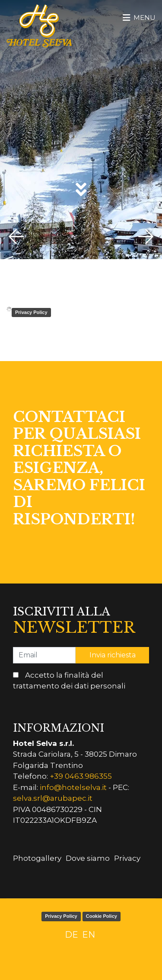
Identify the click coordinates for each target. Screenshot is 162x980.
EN (89, 935)
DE (71, 935)
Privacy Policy (31, 312)
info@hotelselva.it (73, 787)
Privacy (127, 858)
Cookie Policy (102, 916)
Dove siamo (88, 858)
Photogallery (37, 858)
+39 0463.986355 (81, 776)
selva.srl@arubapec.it (53, 798)
